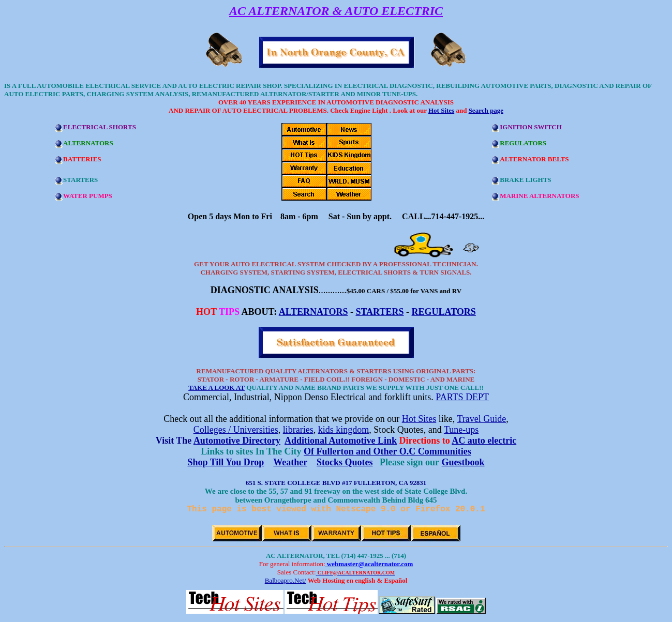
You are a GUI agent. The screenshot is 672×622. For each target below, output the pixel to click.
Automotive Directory (237, 441)
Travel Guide (481, 419)
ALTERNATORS (313, 312)
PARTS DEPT (462, 397)
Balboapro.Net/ (286, 582)
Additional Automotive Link (341, 441)
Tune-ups (461, 430)
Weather (290, 462)
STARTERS (379, 312)
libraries (298, 430)
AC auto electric (484, 441)
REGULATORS (444, 312)
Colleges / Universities (236, 430)
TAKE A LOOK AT (216, 388)
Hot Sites (441, 110)
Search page (486, 110)
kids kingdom (344, 430)
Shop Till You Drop (226, 462)
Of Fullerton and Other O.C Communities (387, 451)
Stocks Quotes (345, 462)
